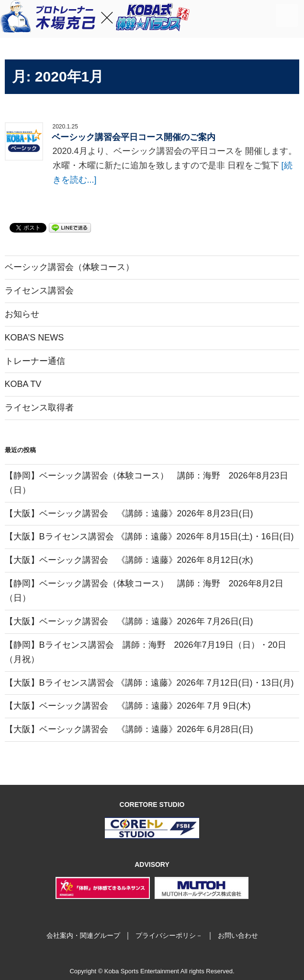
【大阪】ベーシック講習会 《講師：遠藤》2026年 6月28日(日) (129, 729)
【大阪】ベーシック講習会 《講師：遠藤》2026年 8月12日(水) (129, 560)
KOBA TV (23, 384)
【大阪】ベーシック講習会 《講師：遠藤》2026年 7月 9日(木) (128, 706)
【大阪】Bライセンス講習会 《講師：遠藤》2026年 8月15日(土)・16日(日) (149, 537)
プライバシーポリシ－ (169, 935)
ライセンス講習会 (39, 291)
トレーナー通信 (35, 361)
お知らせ (22, 314)
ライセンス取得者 (39, 408)
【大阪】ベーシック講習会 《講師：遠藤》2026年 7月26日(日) (129, 621)
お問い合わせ (238, 935)
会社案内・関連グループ (83, 935)
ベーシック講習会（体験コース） (69, 267)
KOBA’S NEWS (34, 338)
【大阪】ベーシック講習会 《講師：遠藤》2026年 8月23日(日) (129, 513)
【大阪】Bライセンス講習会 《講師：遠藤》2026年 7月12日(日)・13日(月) (149, 683)
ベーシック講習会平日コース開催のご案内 (134, 137)
